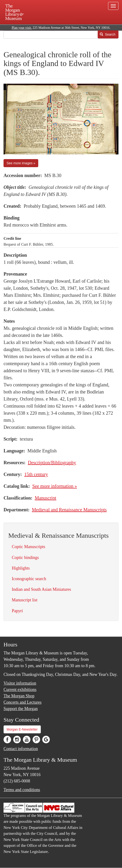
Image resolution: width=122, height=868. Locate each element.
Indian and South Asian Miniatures (41, 589)
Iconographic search (29, 579)
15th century (36, 474)
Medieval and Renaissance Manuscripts (69, 510)
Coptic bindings (25, 558)
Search (108, 34)
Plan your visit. (22, 28)
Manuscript (45, 498)
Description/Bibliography (52, 463)
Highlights (21, 568)
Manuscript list (25, 600)
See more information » (55, 486)
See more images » (21, 163)
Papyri (17, 611)
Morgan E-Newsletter (22, 729)
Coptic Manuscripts (29, 547)
